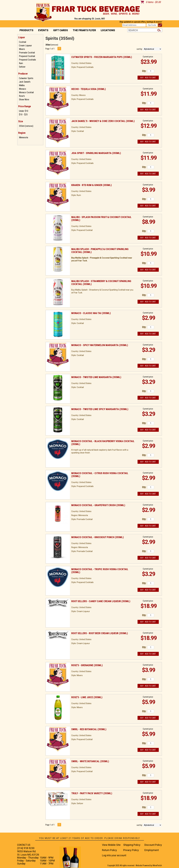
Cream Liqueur (25, 46)
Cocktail (22, 42)
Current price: (148, 57)
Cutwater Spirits (26, 78)
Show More (24, 100)
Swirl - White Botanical (90, 761)
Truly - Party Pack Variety (92, 793)
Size (21, 121)
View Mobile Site (111, 845)
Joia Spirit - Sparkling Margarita (96, 153)
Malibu (22, 85)
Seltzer (22, 67)
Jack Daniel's (25, 82)
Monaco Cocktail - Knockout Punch (97, 537)
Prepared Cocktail (27, 56)
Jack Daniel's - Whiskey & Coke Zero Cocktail (103, 121)
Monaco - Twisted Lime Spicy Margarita (100, 409)
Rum (21, 63)
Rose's (22, 96)
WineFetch (157, 865)
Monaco (22, 89)
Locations (107, 31)
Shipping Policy (132, 845)
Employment (152, 850)
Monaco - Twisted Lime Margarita (96, 377)
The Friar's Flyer (84, 30)
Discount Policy (153, 845)
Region (22, 133)
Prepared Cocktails (27, 60)
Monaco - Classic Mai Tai (91, 313)
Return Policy (109, 850)
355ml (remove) (26, 126)
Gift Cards (61, 30)
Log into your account (114, 855)
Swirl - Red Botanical (89, 729)
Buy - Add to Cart (148, 78)
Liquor (22, 37)
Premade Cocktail (27, 53)
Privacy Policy (131, 850)
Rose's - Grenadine (87, 665)
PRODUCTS (26, 31)
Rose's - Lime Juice (87, 697)
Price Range (25, 106)
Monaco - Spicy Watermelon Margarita (100, 345)
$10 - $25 (23, 115)
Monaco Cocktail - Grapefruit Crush (98, 505)
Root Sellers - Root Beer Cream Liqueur (100, 633)
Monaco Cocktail (26, 92)
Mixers (22, 49)
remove (55, 45)
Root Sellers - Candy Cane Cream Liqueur (101, 601)
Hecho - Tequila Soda (89, 89)
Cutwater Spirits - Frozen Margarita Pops (102, 57)
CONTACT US (24, 845)
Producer (23, 74)
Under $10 (24, 111)
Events (43, 30)
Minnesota (23, 137)
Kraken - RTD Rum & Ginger (91, 185)
